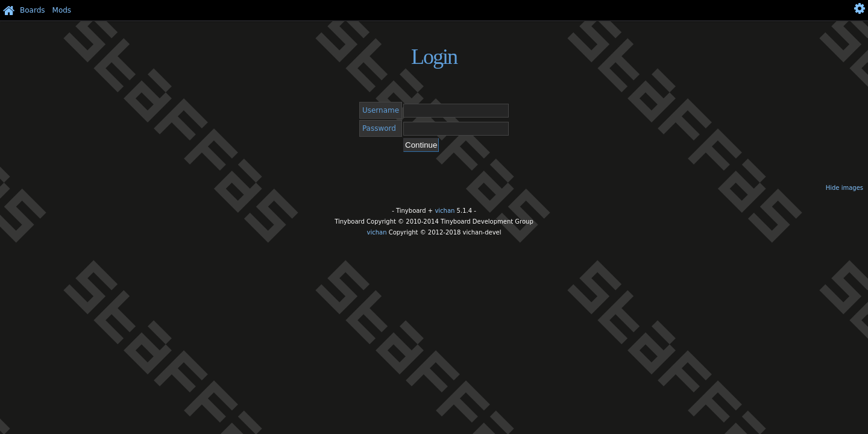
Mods (62, 10)
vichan (445, 211)
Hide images (844, 188)
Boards (33, 10)
